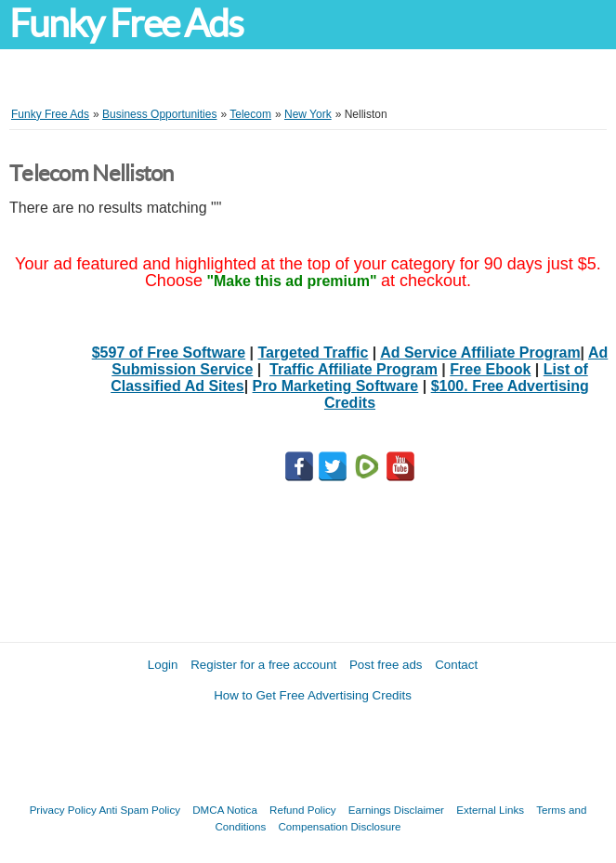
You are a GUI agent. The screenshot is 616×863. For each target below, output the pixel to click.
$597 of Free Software (169, 353)
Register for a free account (263, 665)
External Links (490, 810)
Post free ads (386, 665)
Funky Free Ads (126, 24)
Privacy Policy (63, 810)
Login (163, 665)
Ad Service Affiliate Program (480, 353)
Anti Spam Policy (139, 810)
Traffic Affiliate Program (354, 369)
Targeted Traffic (314, 353)
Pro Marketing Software (336, 386)
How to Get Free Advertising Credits (313, 695)
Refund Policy (303, 810)
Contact (456, 665)
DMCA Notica (225, 810)
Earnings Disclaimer (396, 810)
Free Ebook (490, 369)
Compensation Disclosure (339, 826)
